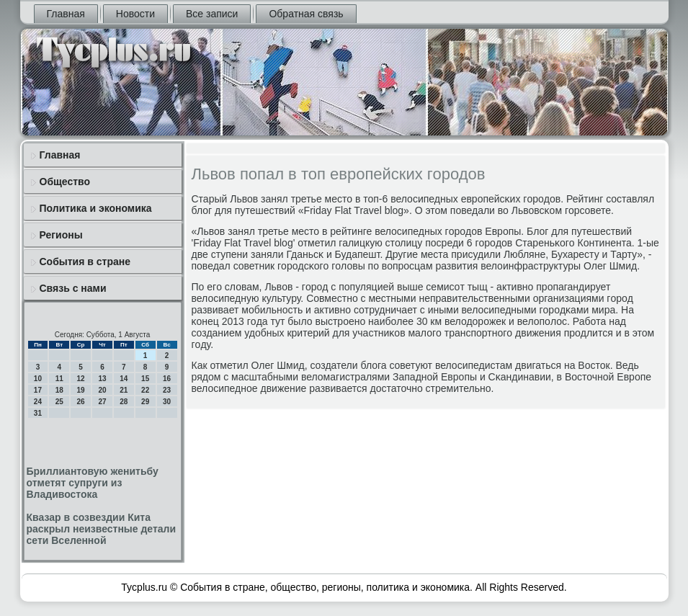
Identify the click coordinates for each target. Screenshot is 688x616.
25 (59, 402)
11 (59, 379)
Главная (66, 14)
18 (59, 390)
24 (38, 402)
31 (38, 413)
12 (81, 379)
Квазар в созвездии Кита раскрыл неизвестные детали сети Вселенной (102, 529)
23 (167, 390)
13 (102, 379)
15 (145, 379)
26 (81, 402)
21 (124, 390)
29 (145, 402)
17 (38, 390)
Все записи (212, 14)
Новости (135, 14)
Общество (65, 182)
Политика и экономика (96, 208)
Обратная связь (306, 14)
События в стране (85, 262)
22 (145, 390)
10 (38, 379)
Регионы (61, 235)
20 (102, 390)
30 (167, 402)
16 (167, 379)
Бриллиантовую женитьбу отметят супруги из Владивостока (93, 483)
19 (81, 390)
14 (124, 379)
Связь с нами (73, 288)
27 (102, 402)
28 (124, 402)
